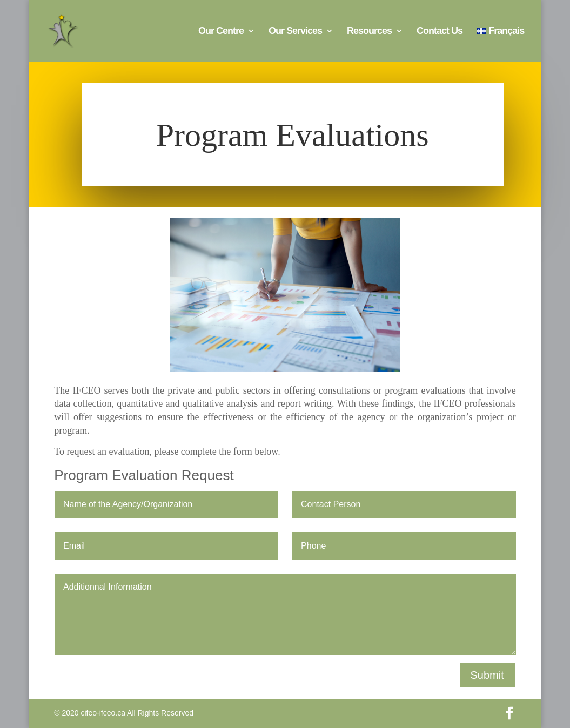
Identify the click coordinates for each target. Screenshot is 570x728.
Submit (487, 675)
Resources (369, 32)
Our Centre (221, 32)
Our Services (295, 32)
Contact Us (440, 32)
